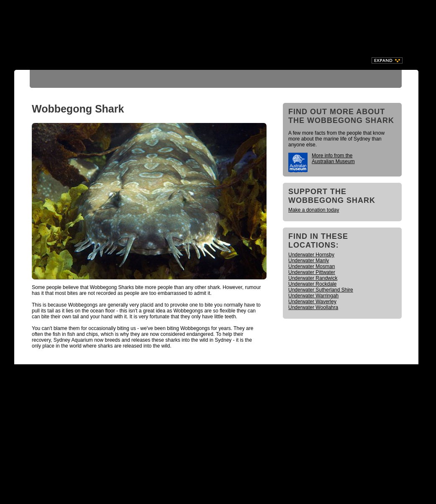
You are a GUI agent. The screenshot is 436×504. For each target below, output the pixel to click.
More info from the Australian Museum (333, 159)
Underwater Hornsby (311, 255)
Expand (387, 60)
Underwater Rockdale (312, 284)
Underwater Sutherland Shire (321, 290)
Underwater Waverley (312, 302)
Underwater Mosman (312, 266)
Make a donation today (314, 210)
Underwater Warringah (313, 296)
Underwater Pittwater (312, 272)
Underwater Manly (309, 261)
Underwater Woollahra (313, 307)
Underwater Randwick (313, 278)
